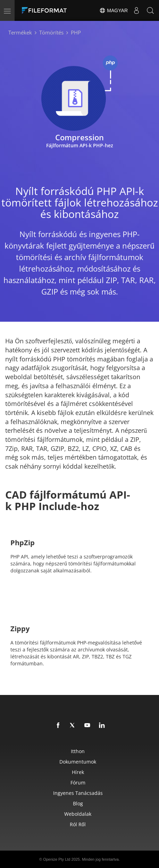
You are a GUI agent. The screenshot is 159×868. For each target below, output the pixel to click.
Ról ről (78, 824)
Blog (78, 803)
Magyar (114, 10)
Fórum (78, 783)
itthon (78, 751)
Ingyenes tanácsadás (78, 793)
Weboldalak (78, 814)
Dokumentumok (78, 762)
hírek (78, 772)
